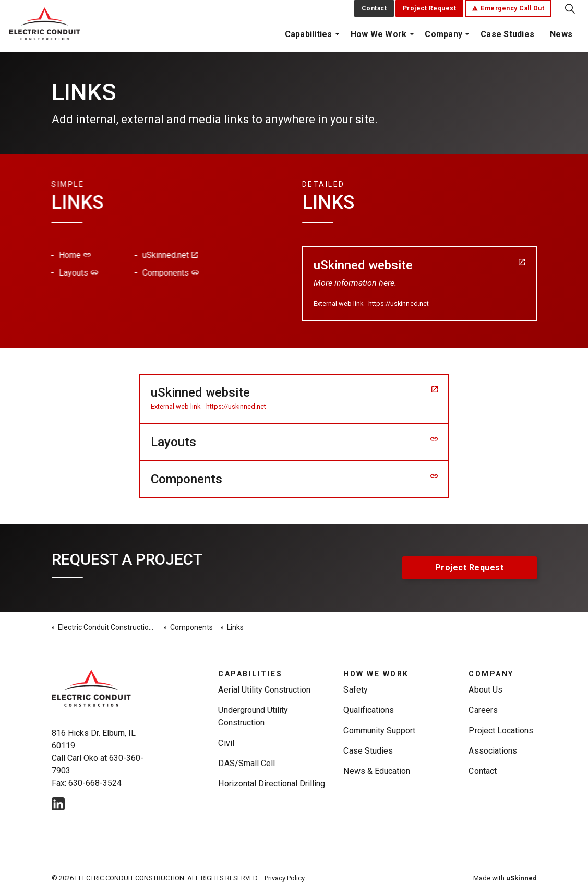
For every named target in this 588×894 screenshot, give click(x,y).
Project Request (430, 13)
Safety (355, 690)
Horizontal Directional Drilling (272, 784)
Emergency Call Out (508, 13)
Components (125, 273)
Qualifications (368, 710)
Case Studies (507, 39)
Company (443, 39)
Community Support (379, 730)
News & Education (376, 771)
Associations (493, 751)
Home (29, 255)
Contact (374, 13)
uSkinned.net (124, 255)
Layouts (33, 273)
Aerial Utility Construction (264, 690)
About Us (485, 690)
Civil (226, 743)
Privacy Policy (285, 878)
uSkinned (521, 878)
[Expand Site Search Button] (570, 13)
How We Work (379, 39)
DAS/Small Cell (246, 763)
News (561, 39)
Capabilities (309, 39)
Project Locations (501, 730)
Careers (483, 710)
